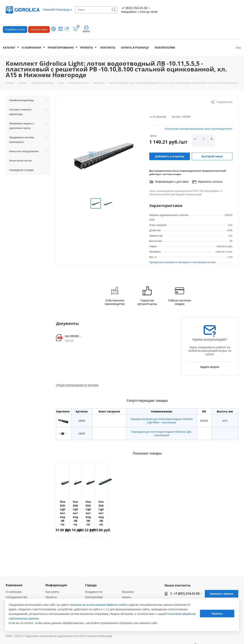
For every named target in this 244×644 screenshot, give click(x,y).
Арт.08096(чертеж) (74, 336)
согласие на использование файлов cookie (98, 605)
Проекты (87, 48)
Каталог (9, 48)
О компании (32, 48)
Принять (217, 614)
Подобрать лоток (15, 29)
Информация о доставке (169, 182)
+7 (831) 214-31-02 (134, 8)
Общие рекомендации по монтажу (77, 385)
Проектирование (61, 48)
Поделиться (221, 102)
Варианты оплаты (207, 182)
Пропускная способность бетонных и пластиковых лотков (182, 262)
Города (91, 585)
